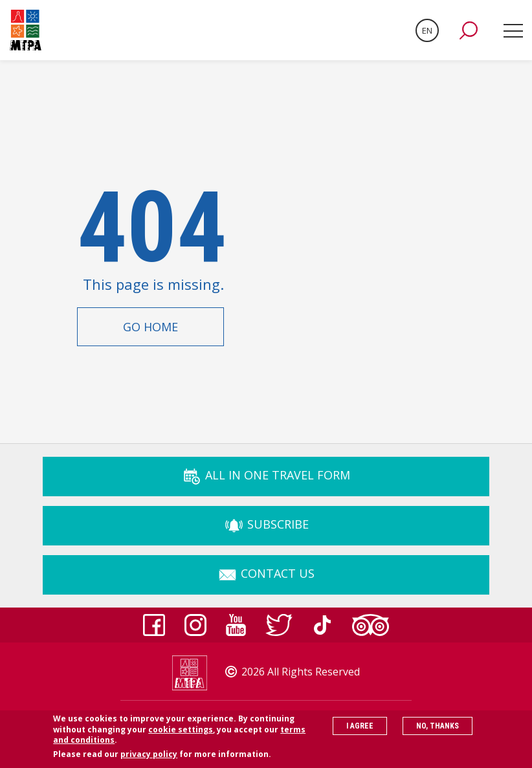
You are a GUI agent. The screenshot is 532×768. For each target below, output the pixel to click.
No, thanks (438, 730)
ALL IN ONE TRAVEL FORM (266, 475)
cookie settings (181, 734)
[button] (469, 30)
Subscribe (266, 524)
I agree (360, 730)
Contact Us (266, 573)
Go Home (150, 327)
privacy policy (149, 759)
